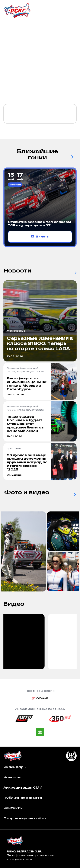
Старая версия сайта (25, 818)
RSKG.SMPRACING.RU (25, 851)
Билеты (40, 237)
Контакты (13, 808)
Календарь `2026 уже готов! (36, 114)
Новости (12, 777)
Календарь (15, 767)
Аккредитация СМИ (23, 787)
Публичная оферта (23, 798)
